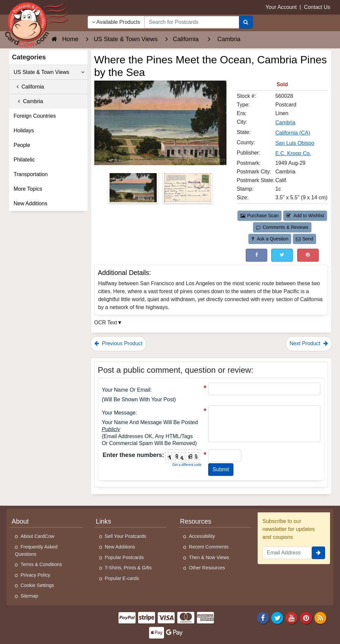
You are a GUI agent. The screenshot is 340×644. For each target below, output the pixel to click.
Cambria (28, 101)
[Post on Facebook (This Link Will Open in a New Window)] (256, 255)
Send (304, 239)
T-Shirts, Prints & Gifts (128, 568)
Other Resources (207, 568)
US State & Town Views (49, 72)
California (29, 87)
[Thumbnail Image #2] (188, 190)
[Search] (246, 22)
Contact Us (317, 7)
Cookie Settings (37, 585)
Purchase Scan (260, 216)
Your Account (281, 7)
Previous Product (118, 343)
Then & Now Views (209, 557)
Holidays (24, 130)
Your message (119, 413)
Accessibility (202, 536)
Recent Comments (209, 547)
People (22, 145)
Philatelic (24, 160)
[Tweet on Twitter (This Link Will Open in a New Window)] (282, 255)
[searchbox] (192, 22)
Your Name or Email (126, 390)
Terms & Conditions (41, 564)
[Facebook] (263, 617)
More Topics (28, 189)
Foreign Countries (35, 116)
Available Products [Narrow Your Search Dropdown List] (116, 22)
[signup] (318, 553)
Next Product (309, 343)
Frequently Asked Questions (36, 550)
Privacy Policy (36, 575)
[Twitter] (277, 617)
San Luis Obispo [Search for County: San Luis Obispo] (295, 143)
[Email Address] (287, 553)
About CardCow (38, 536)
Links (104, 521)
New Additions (30, 203)
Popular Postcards (125, 557)
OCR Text (106, 322)
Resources (196, 521)
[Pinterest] (306, 617)
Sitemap (29, 596)
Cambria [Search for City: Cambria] (285, 123)
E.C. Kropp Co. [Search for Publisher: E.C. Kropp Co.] (293, 153)
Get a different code (187, 465)
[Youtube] (292, 617)
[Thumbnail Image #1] (134, 190)
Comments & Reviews (282, 227)
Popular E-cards (122, 578)
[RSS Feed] (320, 617)
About (20, 521)
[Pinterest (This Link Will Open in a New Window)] (308, 255)
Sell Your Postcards (126, 536)
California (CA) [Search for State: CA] (293, 133)
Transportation (31, 174)
